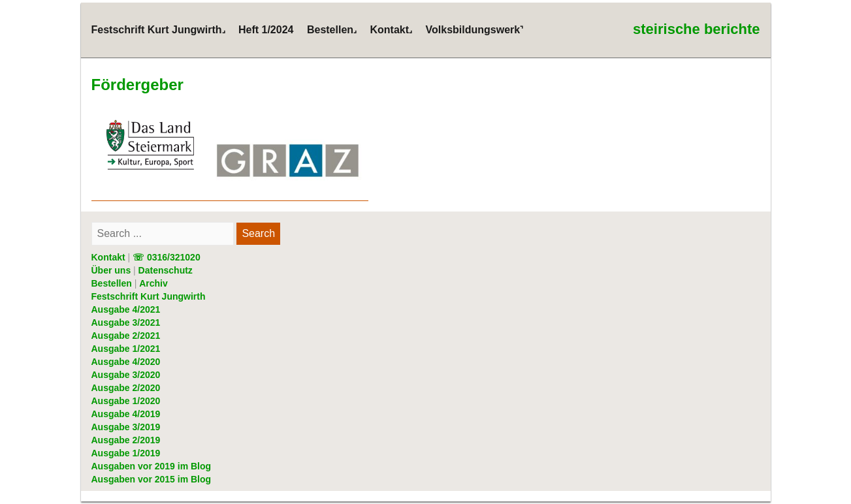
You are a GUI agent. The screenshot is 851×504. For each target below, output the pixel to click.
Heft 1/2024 (266, 30)
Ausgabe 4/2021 (126, 309)
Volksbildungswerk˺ (475, 30)
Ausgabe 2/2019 (126, 440)
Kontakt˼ (392, 30)
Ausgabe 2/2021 (126, 336)
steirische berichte (696, 29)
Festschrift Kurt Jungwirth (149, 296)
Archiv (153, 283)
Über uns (111, 270)
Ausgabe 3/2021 (126, 323)
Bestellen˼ (332, 30)
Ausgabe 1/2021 (126, 349)
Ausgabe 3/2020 (126, 375)
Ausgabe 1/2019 (126, 453)
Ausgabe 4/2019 (126, 414)
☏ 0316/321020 (167, 257)
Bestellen (112, 283)
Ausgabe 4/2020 (126, 362)
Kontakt (108, 257)
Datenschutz (166, 270)
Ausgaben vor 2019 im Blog (152, 466)
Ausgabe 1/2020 (126, 401)
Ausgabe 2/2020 (126, 388)
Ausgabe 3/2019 (126, 427)
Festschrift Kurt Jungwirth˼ (158, 30)
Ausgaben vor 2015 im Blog (152, 479)
